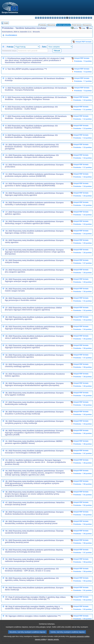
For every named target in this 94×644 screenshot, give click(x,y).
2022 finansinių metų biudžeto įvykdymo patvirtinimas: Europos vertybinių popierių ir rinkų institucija (34, 422)
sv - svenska (91, 18)
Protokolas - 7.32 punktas (83, 310)
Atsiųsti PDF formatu (82, 42)
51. (7, 540)
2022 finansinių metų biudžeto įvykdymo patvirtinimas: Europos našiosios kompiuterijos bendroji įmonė (34, 560)
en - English (53, 18)
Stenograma (87, 25)
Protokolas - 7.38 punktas (83, 367)
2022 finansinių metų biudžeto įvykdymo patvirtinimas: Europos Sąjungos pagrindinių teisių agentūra (34, 194)
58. (7, 607)
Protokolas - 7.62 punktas (83, 600)
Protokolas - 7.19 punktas (83, 186)
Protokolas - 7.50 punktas (83, 484)
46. (7, 492)
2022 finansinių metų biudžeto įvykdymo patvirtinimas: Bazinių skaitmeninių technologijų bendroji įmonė (34, 551)
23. (7, 270)
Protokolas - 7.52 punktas (83, 505)
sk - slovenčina (84, 18)
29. (7, 327)
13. (7, 174)
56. (7, 588)
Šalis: (44, 47)
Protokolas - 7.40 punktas (83, 386)
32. (7, 355)
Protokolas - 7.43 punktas (83, 414)
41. (7, 441)
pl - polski (77, 18)
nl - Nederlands (74, 18)
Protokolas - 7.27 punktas (83, 263)
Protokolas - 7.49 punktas (83, 474)
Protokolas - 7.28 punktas (83, 273)
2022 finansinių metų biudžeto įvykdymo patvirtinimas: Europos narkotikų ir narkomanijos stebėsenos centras (34, 204)
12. (7, 165)
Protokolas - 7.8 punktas (83, 91)
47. (7, 503)
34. (7, 374)
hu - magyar (70, 18)
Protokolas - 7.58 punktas (83, 562)
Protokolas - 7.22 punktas (83, 215)
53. (7, 559)
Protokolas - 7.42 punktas (83, 405)
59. (7, 616)
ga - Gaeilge (58, 18)
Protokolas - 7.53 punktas (83, 515)
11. (7, 155)
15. (7, 193)
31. (7, 346)
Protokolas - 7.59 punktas (83, 571)
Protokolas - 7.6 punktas (83, 72)
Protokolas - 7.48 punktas (83, 463)
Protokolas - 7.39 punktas (83, 377)
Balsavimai (51, 25)
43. (7, 460)
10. (7, 145)
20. (7, 240)
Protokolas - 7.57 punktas (83, 553)
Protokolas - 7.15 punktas (83, 147)
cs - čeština (41, 18)
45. (7, 481)
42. (7, 451)
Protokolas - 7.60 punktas (83, 581)
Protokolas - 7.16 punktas (83, 158)
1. (6, 58)
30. (7, 336)
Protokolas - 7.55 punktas (83, 534)
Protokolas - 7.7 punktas (83, 81)
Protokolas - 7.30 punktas (83, 292)
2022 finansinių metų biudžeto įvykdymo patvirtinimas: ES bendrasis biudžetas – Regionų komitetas (31, 127)
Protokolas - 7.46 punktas (83, 444)
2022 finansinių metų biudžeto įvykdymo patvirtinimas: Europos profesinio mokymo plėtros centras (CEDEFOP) (34, 175)
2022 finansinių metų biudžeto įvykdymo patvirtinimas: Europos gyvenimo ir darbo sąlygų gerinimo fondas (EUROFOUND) (34, 185)
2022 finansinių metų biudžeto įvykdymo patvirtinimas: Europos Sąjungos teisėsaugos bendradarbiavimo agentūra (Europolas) (34, 384)
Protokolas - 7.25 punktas (83, 243)
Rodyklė (6, 23)
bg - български (36, 18)
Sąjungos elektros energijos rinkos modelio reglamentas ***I (34, 616)
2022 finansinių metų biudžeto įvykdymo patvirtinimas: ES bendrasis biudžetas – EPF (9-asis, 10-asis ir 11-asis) (32, 570)
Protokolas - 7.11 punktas (83, 110)
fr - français (55, 18)
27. (7, 308)
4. (6, 88)
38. (7, 412)
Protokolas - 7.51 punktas (83, 495)
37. (7, 402)
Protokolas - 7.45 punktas (83, 433)
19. (7, 231)
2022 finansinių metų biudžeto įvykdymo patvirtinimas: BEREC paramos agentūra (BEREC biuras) (34, 442)
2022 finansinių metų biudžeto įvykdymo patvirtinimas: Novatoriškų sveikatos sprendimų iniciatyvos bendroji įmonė (31, 522)
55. (7, 578)
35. (7, 383)
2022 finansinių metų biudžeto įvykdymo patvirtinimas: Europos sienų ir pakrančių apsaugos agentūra (34, 337)
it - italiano (62, 18)
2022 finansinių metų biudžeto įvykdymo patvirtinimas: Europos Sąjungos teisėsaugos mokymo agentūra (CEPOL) (34, 328)
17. (7, 212)
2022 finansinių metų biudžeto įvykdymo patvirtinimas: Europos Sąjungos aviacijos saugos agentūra (34, 280)
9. (6, 135)
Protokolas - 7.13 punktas (83, 128)
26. (7, 298)
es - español (38, 18)
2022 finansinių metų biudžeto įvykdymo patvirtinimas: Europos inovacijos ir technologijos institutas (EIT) (34, 452)
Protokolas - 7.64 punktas (83, 619)
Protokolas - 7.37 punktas (83, 358)
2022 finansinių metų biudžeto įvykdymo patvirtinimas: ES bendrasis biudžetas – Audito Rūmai (31, 108)
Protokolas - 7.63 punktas (83, 609)
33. (7, 364)
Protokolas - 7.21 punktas (83, 205)
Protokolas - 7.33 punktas (83, 320)
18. (7, 221)
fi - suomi (89, 18)
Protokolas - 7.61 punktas (83, 590)
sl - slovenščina (86, 18)
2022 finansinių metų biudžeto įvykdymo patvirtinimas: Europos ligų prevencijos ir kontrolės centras (34, 299)
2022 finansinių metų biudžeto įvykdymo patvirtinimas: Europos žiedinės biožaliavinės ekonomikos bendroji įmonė (34, 513)
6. (6, 107)
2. (6, 69)
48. (7, 512)
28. (7, 317)
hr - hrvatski (60, 18)
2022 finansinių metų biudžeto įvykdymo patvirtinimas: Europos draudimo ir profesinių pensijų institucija (34, 413)
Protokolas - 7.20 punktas (83, 196)
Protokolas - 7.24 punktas (83, 234)
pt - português (79, 18)
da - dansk (43, 18)
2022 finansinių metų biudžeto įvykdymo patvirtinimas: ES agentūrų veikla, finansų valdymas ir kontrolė (32, 579)
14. (7, 184)
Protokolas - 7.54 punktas (83, 524)
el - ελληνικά (50, 18)
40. (7, 431)
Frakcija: (10, 47)
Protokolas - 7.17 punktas (83, 167)
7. (6, 116)
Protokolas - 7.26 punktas (83, 253)
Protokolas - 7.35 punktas (83, 339)
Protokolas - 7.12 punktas (83, 119)
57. (7, 597)
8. (6, 126)
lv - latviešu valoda (65, 18)
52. (7, 550)
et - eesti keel (48, 18)
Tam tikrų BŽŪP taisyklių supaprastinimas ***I (27, 69)
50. (7, 531)
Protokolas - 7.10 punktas (83, 100)
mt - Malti (72, 18)
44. (7, 471)
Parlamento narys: (10, 51)
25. (7, 289)
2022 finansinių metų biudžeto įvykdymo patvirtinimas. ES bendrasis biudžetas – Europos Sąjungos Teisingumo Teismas (36, 98)
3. (6, 78)
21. (7, 250)
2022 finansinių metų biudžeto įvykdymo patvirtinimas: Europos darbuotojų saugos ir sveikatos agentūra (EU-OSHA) (34, 222)
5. (6, 97)
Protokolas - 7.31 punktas (83, 301)
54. (7, 569)
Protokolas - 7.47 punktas (83, 453)
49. (7, 521)
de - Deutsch (46, 18)
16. (7, 203)
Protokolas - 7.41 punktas (83, 396)
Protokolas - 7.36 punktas (83, 348)
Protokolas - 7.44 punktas (83, 424)
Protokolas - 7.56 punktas (83, 543)
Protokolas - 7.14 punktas (83, 138)
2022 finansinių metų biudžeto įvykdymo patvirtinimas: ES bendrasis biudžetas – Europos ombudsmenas (31, 136)
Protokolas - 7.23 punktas (83, 224)
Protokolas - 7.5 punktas (83, 61)
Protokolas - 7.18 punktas (83, 177)
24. (7, 279)
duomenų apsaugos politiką (80, 641)
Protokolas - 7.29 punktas (83, 282)
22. (7, 260)
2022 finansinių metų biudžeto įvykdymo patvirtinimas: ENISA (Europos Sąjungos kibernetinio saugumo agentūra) (33, 309)
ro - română (82, 18)
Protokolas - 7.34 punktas (83, 329)
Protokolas (42, 25)
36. (7, 393)
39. (7, 421)
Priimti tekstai (77, 25)
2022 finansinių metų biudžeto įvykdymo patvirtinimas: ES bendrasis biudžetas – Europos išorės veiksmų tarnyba (32, 156)
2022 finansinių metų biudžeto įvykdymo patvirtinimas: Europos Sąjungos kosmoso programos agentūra (34, 347)
